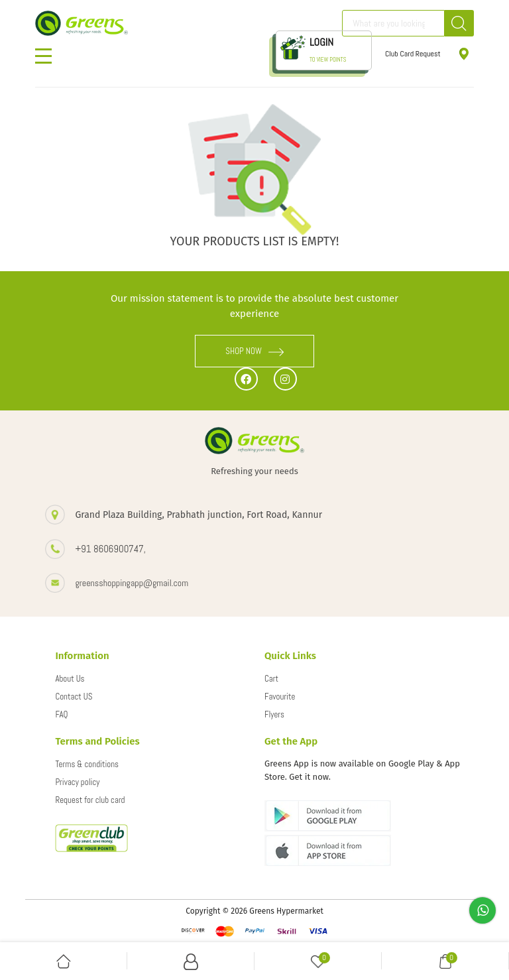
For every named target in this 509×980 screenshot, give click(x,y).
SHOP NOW (254, 351)
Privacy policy (77, 782)
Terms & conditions (87, 764)
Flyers (274, 714)
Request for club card (90, 800)
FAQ (61, 714)
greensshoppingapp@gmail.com (132, 583)
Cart (271, 679)
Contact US (74, 697)
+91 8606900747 (109, 549)
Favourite (280, 697)
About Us (70, 679)
